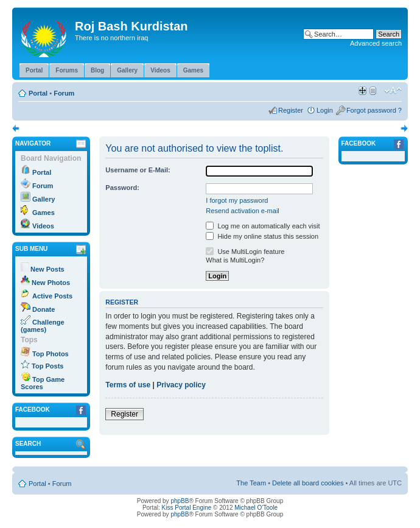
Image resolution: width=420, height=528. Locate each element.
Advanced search (376, 43)
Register (291, 110)
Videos (43, 226)
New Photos (51, 283)
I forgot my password (237, 200)
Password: (122, 188)
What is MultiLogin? (235, 260)
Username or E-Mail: (138, 170)
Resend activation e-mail (242, 211)
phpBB (180, 501)
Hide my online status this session (262, 236)
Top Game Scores (43, 383)
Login (325, 110)
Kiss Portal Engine (187, 508)
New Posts (47, 269)
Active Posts (52, 296)
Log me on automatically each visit (263, 226)
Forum (64, 93)
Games (44, 213)
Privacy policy (181, 385)
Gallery (44, 199)
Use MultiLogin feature (245, 252)
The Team (251, 483)
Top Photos (51, 354)
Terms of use (128, 385)
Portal (38, 93)
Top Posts (47, 366)
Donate (44, 309)
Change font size (393, 91)
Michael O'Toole (256, 508)
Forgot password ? (374, 110)
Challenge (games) (43, 326)
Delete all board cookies (308, 483)
